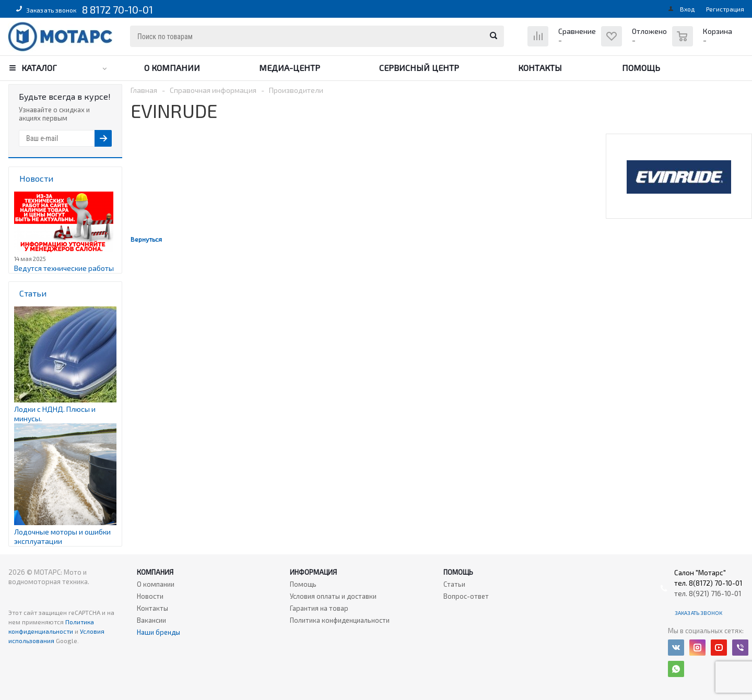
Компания (155, 572)
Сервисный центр (419, 68)
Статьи (454, 584)
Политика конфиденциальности (340, 620)
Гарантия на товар (319, 608)
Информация (313, 572)
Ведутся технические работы (64, 268)
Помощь (641, 68)
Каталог (39, 68)
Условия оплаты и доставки (333, 596)
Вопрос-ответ (466, 596)
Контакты (540, 68)
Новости (150, 596)
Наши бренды (158, 632)
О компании (172, 68)
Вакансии (151, 620)
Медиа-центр (290, 68)
